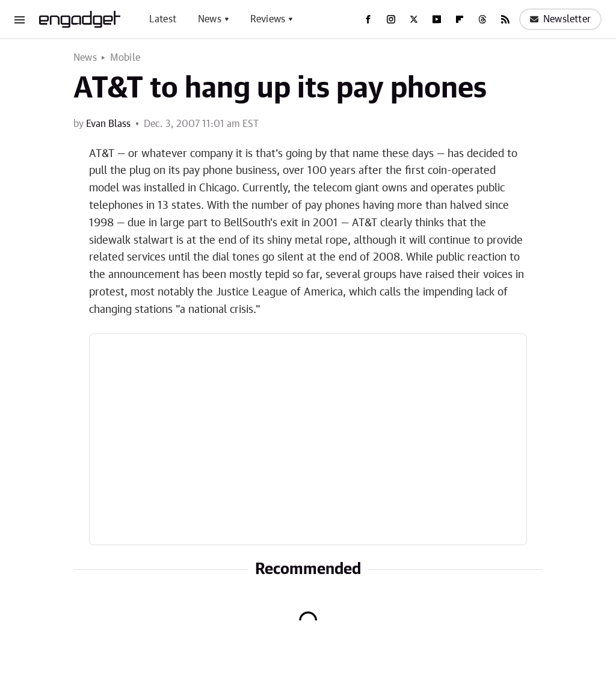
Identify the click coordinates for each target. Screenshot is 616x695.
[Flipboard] (460, 19)
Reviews (268, 19)
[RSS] (505, 19)
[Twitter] (414, 19)
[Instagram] (391, 19)
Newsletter (560, 19)
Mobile (125, 58)
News (210, 19)
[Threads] (482, 19)
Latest (163, 19)
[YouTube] (437, 19)
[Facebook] (368, 19)
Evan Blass (108, 124)
